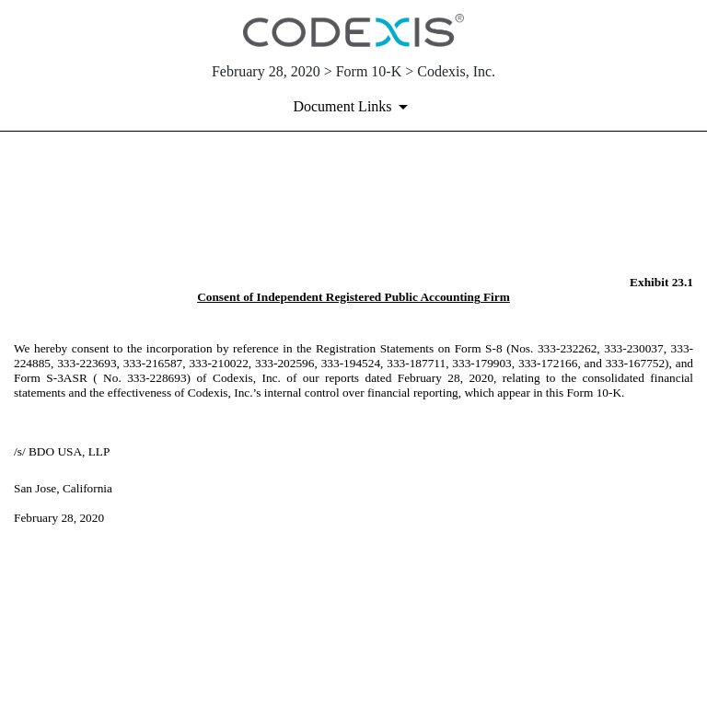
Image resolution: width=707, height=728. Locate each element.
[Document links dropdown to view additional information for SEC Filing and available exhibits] (353, 107)
